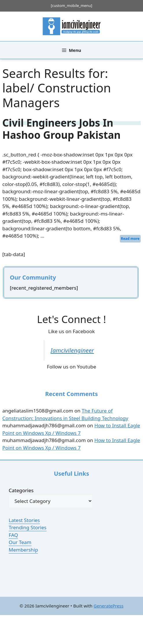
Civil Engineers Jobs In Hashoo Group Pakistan (61, 129)
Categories (21, 490)
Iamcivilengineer (72, 350)
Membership (23, 550)
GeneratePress (108, 606)
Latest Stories (24, 520)
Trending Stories (28, 527)
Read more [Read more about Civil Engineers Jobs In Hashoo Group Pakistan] (130, 239)
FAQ (13, 535)
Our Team (20, 542)
